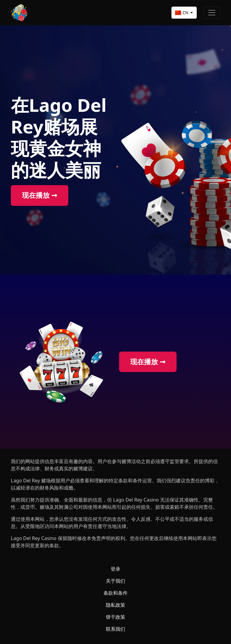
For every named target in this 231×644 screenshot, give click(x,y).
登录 (115, 569)
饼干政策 (115, 617)
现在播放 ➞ (40, 195)
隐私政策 (115, 605)
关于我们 (115, 581)
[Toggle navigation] (212, 13)
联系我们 (115, 629)
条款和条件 (115, 593)
